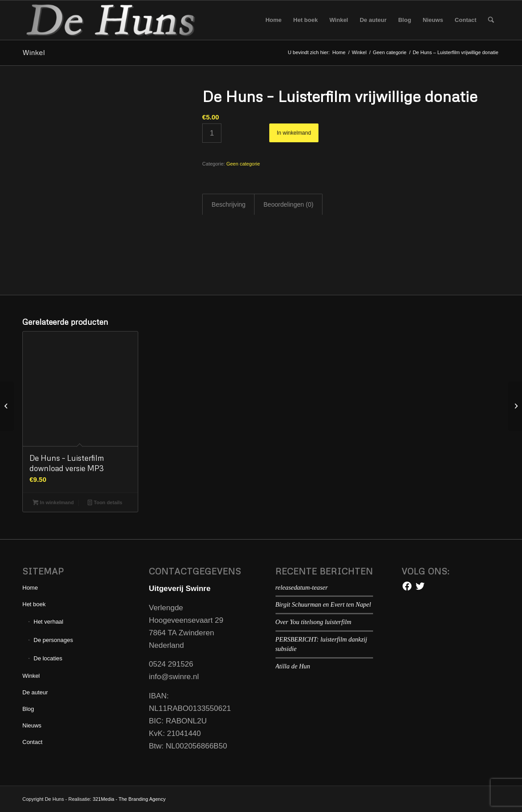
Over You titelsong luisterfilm (314, 622)
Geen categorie (243, 164)
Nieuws (32, 725)
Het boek (34, 604)
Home (30, 588)
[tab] (228, 204)
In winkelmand (294, 133)
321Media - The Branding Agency (129, 799)
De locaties (48, 658)
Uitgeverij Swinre (180, 589)
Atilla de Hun (293, 666)
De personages (53, 640)
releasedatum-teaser (302, 587)
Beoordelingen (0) (289, 204)
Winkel (34, 52)
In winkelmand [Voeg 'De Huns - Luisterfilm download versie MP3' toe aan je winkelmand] (53, 502)
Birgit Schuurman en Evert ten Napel (323, 604)
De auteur (35, 692)
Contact (32, 742)
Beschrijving (229, 204)
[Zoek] (491, 20)
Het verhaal (48, 622)
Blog (28, 709)
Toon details (105, 502)
